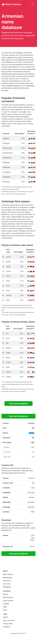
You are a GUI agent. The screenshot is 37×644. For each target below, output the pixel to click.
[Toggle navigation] (33, 4)
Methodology (7, 577)
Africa (5, 610)
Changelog (7, 587)
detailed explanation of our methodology (21, 86)
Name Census (11, 4)
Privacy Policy (8, 624)
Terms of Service (9, 620)
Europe (6, 594)
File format (7, 581)
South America (8, 601)
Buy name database (19, 404)
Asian (5, 607)
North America (8, 597)
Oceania (6, 604)
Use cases (7, 584)
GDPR (5, 617)
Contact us (7, 627)
